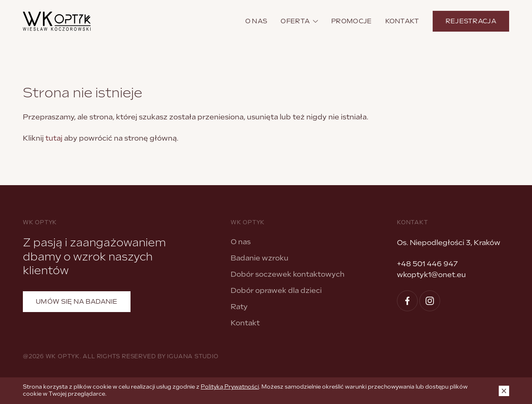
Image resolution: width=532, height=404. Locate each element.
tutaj (54, 138)
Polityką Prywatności (230, 387)
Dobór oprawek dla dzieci (276, 290)
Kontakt (402, 21)
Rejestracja (471, 21)
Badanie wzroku (260, 258)
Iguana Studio (193, 356)
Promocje (351, 21)
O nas (256, 21)
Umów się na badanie (77, 302)
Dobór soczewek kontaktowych (288, 274)
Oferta (299, 21)
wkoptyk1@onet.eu (431, 275)
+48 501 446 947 (427, 264)
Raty (239, 307)
